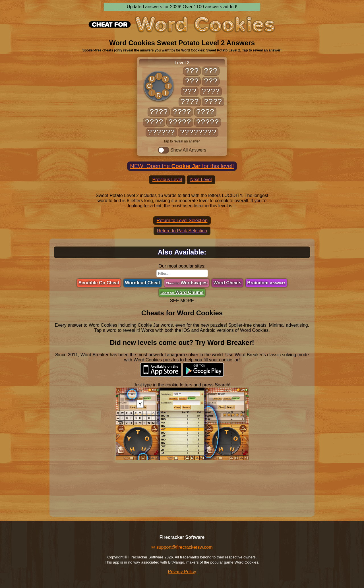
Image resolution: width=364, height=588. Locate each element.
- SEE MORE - (182, 301)
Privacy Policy (182, 572)
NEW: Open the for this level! (182, 166)
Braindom (266, 283)
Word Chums (182, 292)
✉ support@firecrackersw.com (182, 547)
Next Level (201, 180)
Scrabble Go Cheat (99, 283)
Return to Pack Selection (182, 231)
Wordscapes (187, 283)
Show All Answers (182, 150)
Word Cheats (227, 283)
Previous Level (167, 180)
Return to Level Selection (182, 220)
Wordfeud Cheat (143, 283)
